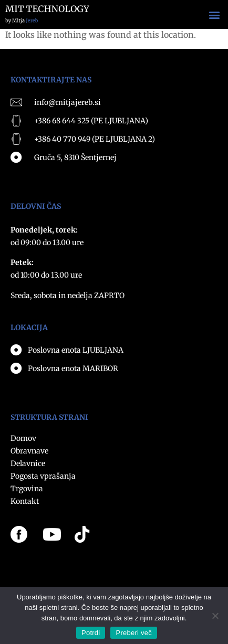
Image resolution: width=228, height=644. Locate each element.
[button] (214, 14)
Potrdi (91, 633)
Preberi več (134, 633)
